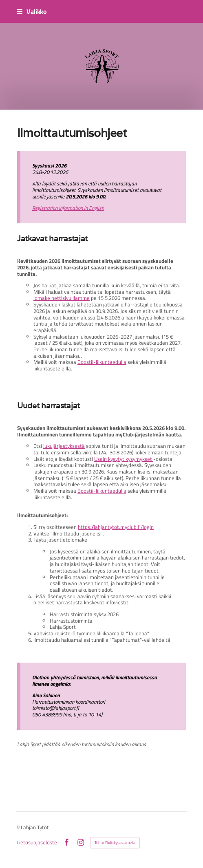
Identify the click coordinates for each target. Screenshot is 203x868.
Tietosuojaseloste (37, 843)
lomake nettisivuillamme (62, 298)
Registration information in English (68, 208)
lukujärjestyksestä (64, 446)
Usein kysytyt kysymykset (124, 459)
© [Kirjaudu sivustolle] (19, 827)
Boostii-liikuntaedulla (102, 362)
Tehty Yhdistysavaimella (115, 843)
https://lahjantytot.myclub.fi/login (116, 527)
